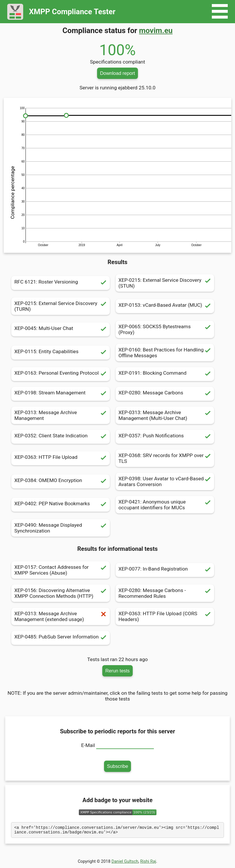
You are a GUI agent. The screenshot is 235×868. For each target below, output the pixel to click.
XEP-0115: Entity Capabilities (61, 353)
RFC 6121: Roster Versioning (61, 283)
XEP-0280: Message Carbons (165, 394)
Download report (117, 73)
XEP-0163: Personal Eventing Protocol (61, 374)
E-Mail (88, 745)
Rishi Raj (148, 863)
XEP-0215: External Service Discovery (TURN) (61, 306)
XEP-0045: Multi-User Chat (61, 329)
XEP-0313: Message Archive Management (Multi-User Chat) (165, 415)
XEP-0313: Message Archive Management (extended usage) (61, 616)
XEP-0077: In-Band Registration (165, 570)
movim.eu (156, 30)
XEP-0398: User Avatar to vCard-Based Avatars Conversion (165, 481)
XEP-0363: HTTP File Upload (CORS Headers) (165, 616)
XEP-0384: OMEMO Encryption (61, 481)
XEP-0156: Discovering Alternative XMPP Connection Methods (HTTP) (61, 593)
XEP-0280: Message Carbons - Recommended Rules (165, 593)
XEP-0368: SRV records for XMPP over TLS (165, 458)
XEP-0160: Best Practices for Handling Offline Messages (165, 353)
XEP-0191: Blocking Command (165, 374)
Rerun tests (117, 671)
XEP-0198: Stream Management (61, 394)
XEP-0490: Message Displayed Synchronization (61, 528)
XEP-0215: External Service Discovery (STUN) (165, 283)
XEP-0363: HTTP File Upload (61, 458)
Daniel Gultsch (125, 863)
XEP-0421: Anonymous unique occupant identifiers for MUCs (165, 505)
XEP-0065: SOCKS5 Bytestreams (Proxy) (165, 329)
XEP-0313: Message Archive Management (61, 415)
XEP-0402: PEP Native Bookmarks (61, 505)
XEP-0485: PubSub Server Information (61, 638)
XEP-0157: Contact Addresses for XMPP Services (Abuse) (61, 570)
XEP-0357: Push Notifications (165, 437)
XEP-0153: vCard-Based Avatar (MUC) (165, 306)
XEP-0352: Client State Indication (61, 437)
